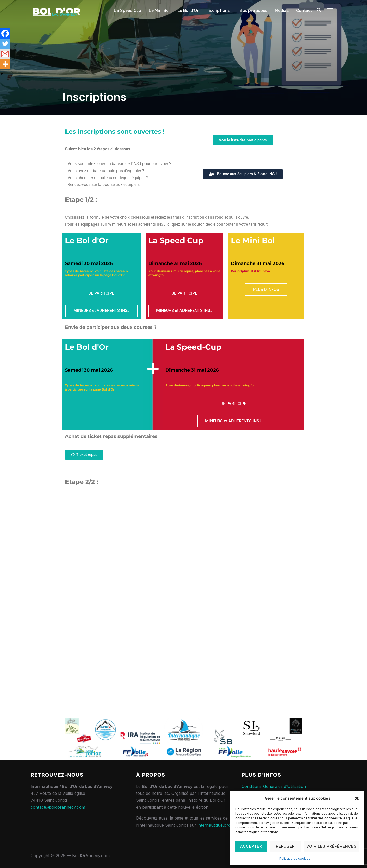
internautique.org (214, 825)
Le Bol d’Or (188, 11)
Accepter (251, 846)
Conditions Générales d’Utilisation (274, 786)
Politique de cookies (295, 858)
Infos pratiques (252, 11)
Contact (304, 11)
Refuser (285, 846)
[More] (5, 64)
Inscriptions (218, 11)
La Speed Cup (128, 11)
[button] (357, 798)
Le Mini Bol (159, 11)
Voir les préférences (331, 846)
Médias (282, 11)
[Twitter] (5, 44)
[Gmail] (5, 54)
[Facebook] (5, 33)
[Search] (319, 10)
